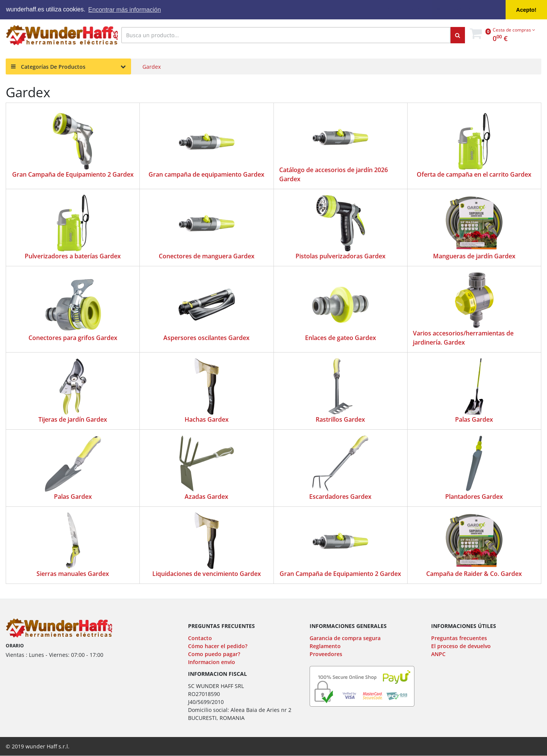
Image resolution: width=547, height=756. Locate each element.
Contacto (200, 638)
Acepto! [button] (526, 10)
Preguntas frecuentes (459, 638)
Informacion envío (212, 662)
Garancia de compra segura (345, 638)
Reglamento (325, 646)
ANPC (438, 654)
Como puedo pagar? (214, 654)
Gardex (152, 67)
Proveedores (326, 654)
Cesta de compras (514, 30)
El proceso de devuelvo (461, 646)
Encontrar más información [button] (124, 10)
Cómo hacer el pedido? (218, 646)
